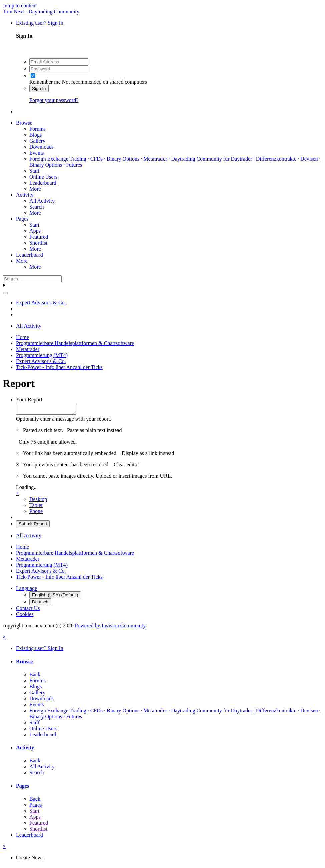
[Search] (32, 279)
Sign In (39, 89)
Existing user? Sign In (41, 23)
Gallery (37, 141)
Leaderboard (43, 183)
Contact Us (28, 610)
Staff (35, 171)
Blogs (36, 135)
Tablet (36, 507)
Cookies (25, 616)
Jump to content (20, 6)
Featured (39, 237)
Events (37, 153)
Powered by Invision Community (110, 627)
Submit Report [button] (33, 526)
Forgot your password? (54, 100)
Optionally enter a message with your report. (64, 421)
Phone (36, 513)
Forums (38, 129)
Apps (35, 231)
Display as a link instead (148, 455)
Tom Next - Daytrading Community (41, 12)
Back (35, 676)
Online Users (43, 177)
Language (27, 590)
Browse (24, 123)
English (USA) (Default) (55, 597)
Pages (22, 219)
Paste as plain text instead (94, 432)
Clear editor (126, 466)
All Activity (42, 201)
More (35, 189)
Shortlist (38, 243)
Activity (25, 195)
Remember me (45, 82)
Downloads (42, 147)
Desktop (38, 501)
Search (37, 207)
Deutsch (40, 604)
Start (34, 225)
